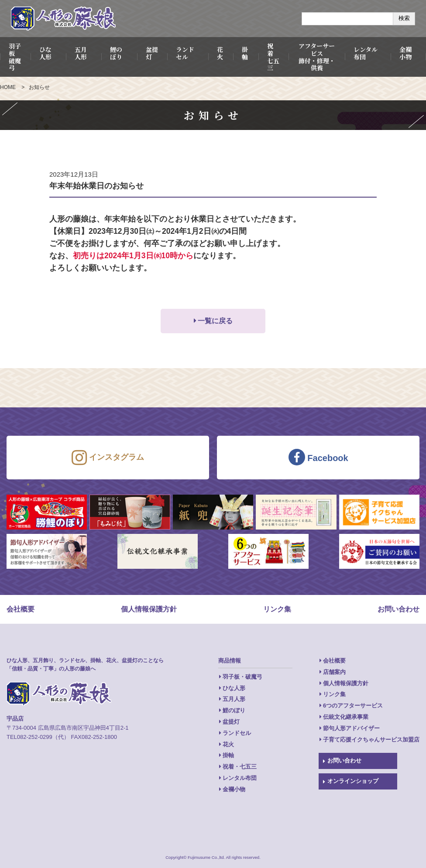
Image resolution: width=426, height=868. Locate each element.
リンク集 (277, 609)
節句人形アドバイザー (351, 728)
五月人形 (81, 53)
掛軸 (245, 53)
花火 (220, 53)
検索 (404, 18)
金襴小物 (405, 53)
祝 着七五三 (273, 57)
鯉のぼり (116, 53)
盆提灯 (152, 53)
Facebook (318, 457)
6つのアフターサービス (353, 706)
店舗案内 (334, 672)
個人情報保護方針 (149, 609)
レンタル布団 (366, 53)
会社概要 (21, 609)
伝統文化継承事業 (346, 717)
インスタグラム (108, 458)
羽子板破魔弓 (15, 57)
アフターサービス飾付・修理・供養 (317, 57)
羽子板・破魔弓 (242, 677)
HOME (8, 87)
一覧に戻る (215, 321)
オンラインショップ (353, 781)
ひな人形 (45, 53)
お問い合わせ (399, 609)
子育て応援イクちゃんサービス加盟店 (371, 740)
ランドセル (185, 53)
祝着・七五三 (240, 767)
